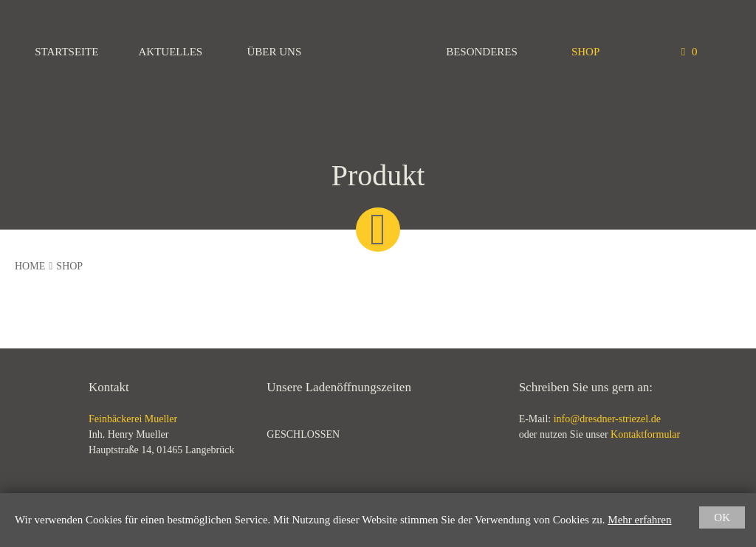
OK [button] (722, 517)
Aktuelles (171, 52)
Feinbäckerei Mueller (378, 52)
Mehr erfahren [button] (639, 520)
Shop (585, 52)
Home (30, 266)
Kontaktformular (645, 434)
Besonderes (482, 52)
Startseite (66, 52)
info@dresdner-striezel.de (607, 419)
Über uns (275, 52)
